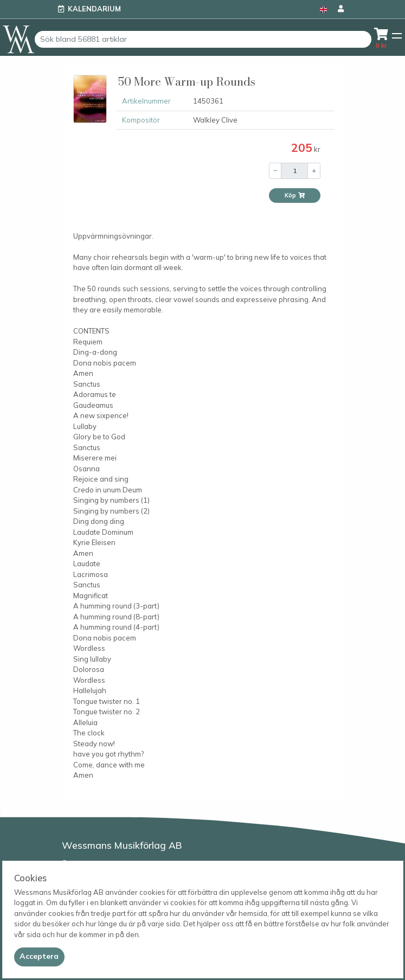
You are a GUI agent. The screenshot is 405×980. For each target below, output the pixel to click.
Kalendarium (94, 9)
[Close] (39, 957)
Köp (295, 195)
